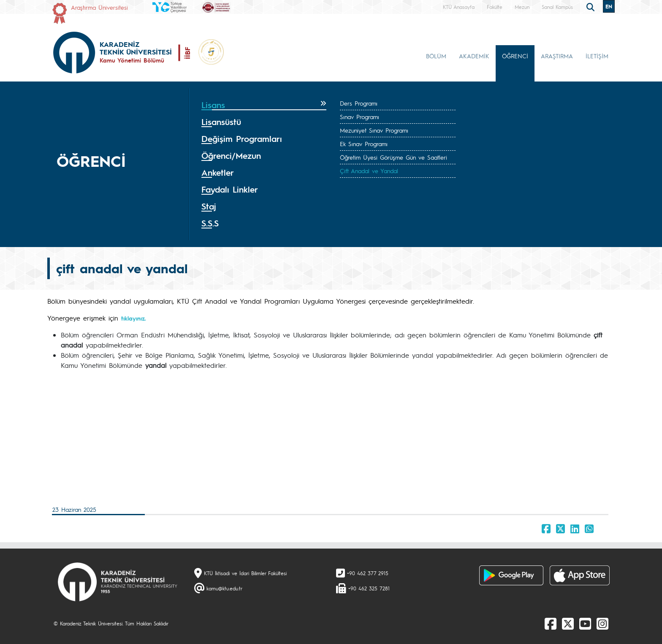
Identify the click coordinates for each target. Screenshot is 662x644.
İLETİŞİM (597, 56)
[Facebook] (551, 623)
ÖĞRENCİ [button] (515, 56)
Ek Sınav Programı (364, 144)
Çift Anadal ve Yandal (369, 171)
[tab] (264, 105)
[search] (591, 6)
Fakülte (495, 7)
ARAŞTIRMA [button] (557, 56)
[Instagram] (602, 623)
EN (609, 6)
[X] (568, 623)
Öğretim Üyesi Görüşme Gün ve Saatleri (393, 157)
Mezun (522, 7)
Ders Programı (359, 103)
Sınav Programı (359, 117)
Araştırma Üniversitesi (99, 7)
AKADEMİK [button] (474, 56)
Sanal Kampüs (557, 7)
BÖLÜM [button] (436, 56)
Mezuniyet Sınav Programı (374, 130)
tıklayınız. (134, 318)
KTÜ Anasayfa (459, 7)
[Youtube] (585, 623)
